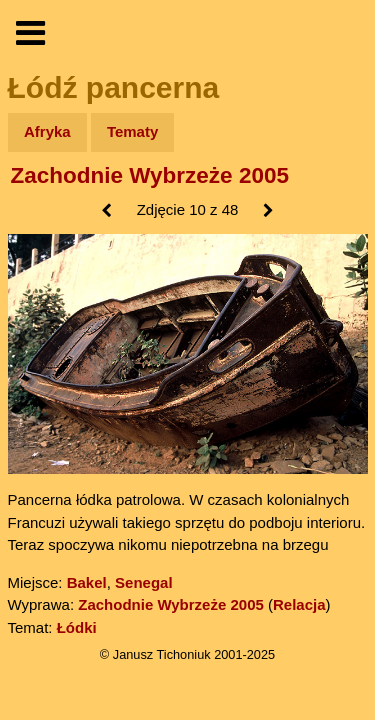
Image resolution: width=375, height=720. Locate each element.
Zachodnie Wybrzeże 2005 (150, 175)
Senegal (144, 582)
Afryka (47, 131)
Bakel (87, 582)
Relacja (299, 604)
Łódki (77, 627)
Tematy (132, 131)
